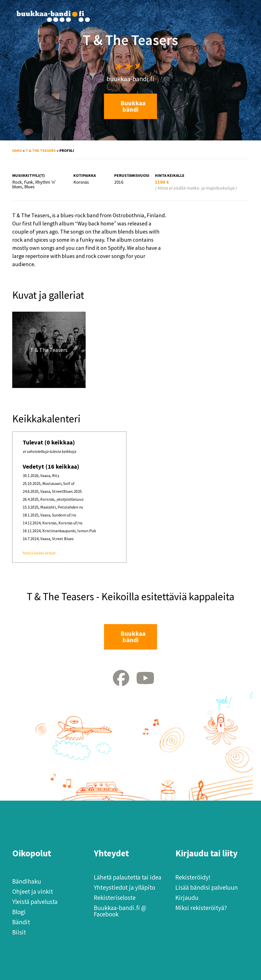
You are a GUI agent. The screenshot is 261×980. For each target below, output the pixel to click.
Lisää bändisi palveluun (207, 887)
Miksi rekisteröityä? (201, 908)
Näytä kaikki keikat (39, 553)
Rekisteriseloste (115, 898)
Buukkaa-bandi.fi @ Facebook (120, 911)
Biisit (19, 932)
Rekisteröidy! (193, 877)
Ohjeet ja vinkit (33, 891)
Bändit (21, 922)
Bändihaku (27, 881)
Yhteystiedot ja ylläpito (125, 887)
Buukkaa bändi (133, 106)
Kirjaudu (187, 898)
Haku (17, 150)
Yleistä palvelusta (35, 902)
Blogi (19, 912)
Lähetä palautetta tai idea (128, 877)
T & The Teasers (41, 150)
